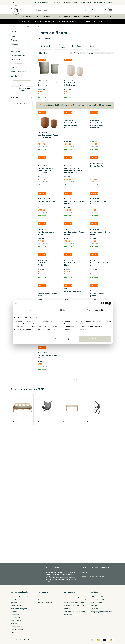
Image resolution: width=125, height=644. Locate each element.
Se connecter (109, 2)
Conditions (15, 615)
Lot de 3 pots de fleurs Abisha (48, 223)
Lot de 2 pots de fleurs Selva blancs (74, 84)
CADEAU (97, 16)
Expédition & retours (18, 600)
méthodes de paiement (19, 597)
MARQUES (107, 16)
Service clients (16, 606)
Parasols (14, 67)
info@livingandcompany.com (101, 612)
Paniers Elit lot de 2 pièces (73, 285)
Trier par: (91, 53)
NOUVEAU (118, 16)
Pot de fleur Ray (71, 156)
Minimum (15, 89)
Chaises (14, 40)
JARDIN (77, 16)
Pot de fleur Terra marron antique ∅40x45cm (98, 125)
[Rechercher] (58, 10)
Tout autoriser (95, 339)
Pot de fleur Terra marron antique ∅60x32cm (72, 125)
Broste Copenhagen (71, 153)
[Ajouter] (56, 97)
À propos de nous (71, 2)
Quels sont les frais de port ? (75, 603)
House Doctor (43, 80)
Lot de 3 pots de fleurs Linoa (48, 254)
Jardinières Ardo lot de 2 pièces (49, 192)
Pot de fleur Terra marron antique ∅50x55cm (46, 125)
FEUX (37, 16)
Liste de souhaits (85, 2)
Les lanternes (16, 59)
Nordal (66, 250)
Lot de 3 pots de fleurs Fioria (100, 223)
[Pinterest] (87, 573)
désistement (15, 617)
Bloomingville (69, 80)
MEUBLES (46, 16)
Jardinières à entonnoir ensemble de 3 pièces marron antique (48, 160)
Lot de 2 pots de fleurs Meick (74, 223)
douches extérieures (19, 71)
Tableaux (14, 44)
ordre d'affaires (17, 626)
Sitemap (14, 623)
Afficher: (77, 53)
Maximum (30, 89)
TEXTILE (57, 16)
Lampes (14, 48)
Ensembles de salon (18, 56)
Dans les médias (17, 629)
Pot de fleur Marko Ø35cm (72, 192)
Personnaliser (62, 339)
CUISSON (67, 16)
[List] (71, 53)
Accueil (22, 27)
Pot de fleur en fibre (99, 156)
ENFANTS (87, 16)
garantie (14, 603)
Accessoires (15, 52)
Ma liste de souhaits (45, 603)
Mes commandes (44, 600)
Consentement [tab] (29, 310)
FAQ (12, 632)
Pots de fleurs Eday (46, 281)
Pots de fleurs (16, 63)
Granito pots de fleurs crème (100, 254)
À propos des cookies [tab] (96, 310)
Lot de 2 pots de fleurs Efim (100, 285)
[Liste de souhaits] (57, 60)
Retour (14, 27)
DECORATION (27, 16)
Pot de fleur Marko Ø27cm (98, 192)
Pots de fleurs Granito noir (74, 254)
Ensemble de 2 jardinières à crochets (49, 84)
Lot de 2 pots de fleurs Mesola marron (100, 84)
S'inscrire (41, 597)
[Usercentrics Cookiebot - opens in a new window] (101, 303)
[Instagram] (83, 573)
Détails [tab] (63, 310)
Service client (98, 2)
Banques (14, 36)
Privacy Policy (16, 620)
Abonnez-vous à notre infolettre (94, 577)
